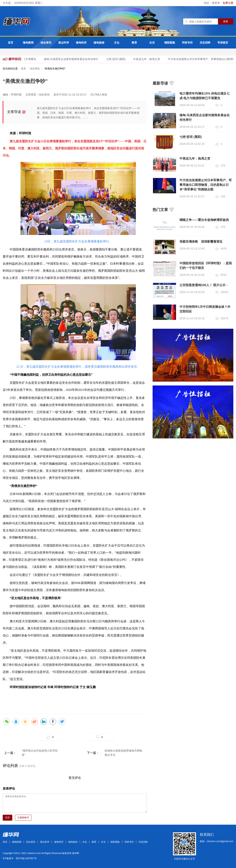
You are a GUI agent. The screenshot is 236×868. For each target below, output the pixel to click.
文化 (117, 43)
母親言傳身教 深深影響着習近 (201, 242)
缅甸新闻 (28, 43)
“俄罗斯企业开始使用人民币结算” (40, 753)
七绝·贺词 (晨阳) (116, 59)
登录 (7, 818)
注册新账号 (23, 818)
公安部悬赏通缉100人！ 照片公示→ (204, 285)
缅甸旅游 (99, 43)
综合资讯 (46, 43)
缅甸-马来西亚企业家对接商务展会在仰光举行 (72, 59)
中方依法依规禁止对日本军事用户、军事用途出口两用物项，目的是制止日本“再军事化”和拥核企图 (206, 185)
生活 (152, 43)
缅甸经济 (81, 43)
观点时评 (64, 43)
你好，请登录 (212, 3)
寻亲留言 (223, 43)
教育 (134, 43)
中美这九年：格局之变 (147, 59)
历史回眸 (205, 43)
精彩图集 (170, 43)
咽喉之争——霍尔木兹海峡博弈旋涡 (204, 220)
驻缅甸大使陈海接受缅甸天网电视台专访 (123, 753)
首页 (11, 43)
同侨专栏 (187, 43)
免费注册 (228, 3)
